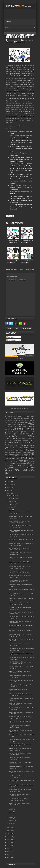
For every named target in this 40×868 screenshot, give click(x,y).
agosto (11, 507)
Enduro (32, 443)
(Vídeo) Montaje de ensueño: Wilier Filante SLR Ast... (19, 549)
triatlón (11, 468)
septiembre (12, 504)
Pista (33, 461)
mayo (11, 812)
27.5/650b (17, 416)
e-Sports (24, 443)
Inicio (22, 269)
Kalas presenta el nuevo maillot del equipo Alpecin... (19, 727)
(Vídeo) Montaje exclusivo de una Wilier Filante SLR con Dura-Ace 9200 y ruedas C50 (21, 142)
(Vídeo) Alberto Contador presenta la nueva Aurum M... (20, 745)
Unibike (19, 468)
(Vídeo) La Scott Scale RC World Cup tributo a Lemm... (20, 704)
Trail (24, 465)
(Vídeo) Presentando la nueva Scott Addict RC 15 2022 (20, 604)
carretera (22, 424)
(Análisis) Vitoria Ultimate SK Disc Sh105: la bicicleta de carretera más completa (21, 149)
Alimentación (19, 420)
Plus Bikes (12, 463)
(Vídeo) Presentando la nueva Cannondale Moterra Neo (18, 690)
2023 (9, 490)
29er (28, 416)
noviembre (12, 498)
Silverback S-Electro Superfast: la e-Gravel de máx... (20, 795)
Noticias (31, 458)
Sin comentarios (21, 42)
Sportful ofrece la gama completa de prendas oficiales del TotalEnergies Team (21, 170)
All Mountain (30, 420)
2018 (9, 837)
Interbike (13, 452)
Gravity (7, 452)
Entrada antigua (30, 269)
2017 (9, 840)
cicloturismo (24, 434)
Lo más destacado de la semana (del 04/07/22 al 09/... (20, 717)
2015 (9, 846)
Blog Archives (26, 328)
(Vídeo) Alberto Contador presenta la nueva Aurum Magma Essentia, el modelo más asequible (21, 160)
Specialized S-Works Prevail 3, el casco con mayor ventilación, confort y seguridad (21, 181)
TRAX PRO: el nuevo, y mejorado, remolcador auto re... (19, 672)
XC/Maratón (29, 470)
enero (11, 824)
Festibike (8, 450)
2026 (9, 481)
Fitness (15, 450)
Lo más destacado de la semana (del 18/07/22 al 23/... (20, 576)
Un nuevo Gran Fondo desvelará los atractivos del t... (20, 608)
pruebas (23, 463)
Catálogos (18, 426)
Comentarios (11, 340)
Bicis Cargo (31, 422)
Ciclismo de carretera (24, 429)
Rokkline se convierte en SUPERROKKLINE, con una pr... (19, 572)
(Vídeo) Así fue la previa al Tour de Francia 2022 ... (19, 758)
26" (6, 416)
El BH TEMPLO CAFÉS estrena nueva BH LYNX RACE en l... (20, 663)
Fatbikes (26, 448)
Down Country (27, 439)
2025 (9, 485)
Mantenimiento (10, 456)
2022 (9, 493)
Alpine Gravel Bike (13, 422)
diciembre (12, 495)
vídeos (8, 470)
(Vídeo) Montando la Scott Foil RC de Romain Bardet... (20, 676)
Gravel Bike (24, 450)
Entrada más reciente (12, 269)
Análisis (22, 422)
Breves (10, 424)
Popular (9, 328)
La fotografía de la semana (25, 452)
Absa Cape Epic (11, 418)
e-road (16, 443)
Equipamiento (28, 445)
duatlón (7, 441)
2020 (9, 831)
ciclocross (9, 434)
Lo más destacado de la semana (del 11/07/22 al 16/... (20, 645)
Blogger (26, 408)
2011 (9, 857)
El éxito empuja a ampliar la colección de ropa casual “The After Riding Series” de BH (21, 207)
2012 (9, 854)
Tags (17, 328)
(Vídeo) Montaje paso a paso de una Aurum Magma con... (20, 567)
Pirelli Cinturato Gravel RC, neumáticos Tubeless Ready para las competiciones (21, 188)
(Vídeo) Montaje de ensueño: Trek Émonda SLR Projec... (19, 522)
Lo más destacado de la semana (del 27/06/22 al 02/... (20, 790)
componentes (10, 439)
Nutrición (12, 461)
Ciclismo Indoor (16, 432)
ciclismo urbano (28, 432)
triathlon (31, 465)
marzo (11, 818)
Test (18, 465)
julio (10, 510)
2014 (9, 848)
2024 (9, 487)
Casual (7, 427)
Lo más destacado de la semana (18, 454)
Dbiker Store (19, 358)
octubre (11, 501)
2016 (9, 843)
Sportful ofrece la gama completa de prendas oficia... (20, 754)
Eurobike (16, 448)
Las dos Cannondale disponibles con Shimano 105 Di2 (20, 526)
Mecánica (21, 456)
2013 (9, 851)
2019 (9, 834)
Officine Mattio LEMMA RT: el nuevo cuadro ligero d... (20, 749)
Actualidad (8, 420)
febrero (11, 821)
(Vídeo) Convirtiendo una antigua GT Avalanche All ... (20, 804)
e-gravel (26, 441)
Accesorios (25, 418)
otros (21, 461)
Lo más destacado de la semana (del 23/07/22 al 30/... (20, 513)
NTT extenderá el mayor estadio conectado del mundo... (18, 799)
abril (10, 815)
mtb (18, 458)
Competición (11, 436)
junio (11, 809)
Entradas (10, 337)
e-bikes (15, 441)
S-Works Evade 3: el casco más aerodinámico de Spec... (18, 581)
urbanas (27, 468)
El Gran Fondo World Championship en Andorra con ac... (21, 695)
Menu (8, 22)
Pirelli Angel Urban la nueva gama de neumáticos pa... (20, 686)
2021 (9, 828)
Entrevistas (14, 445)
